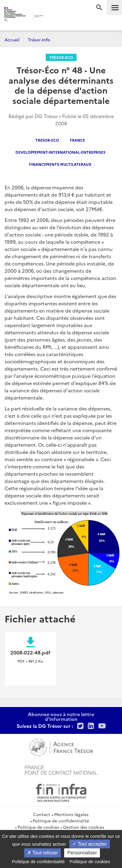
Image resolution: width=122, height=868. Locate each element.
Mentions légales (71, 814)
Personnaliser (82, 853)
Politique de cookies (38, 827)
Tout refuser (43, 853)
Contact (42, 814)
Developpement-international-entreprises (60, 152)
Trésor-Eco (61, 57)
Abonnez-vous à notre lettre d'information (61, 716)
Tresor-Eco (47, 140)
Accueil (12, 40)
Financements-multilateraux (60, 164)
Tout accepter (89, 844)
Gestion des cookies (84, 827)
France (77, 140)
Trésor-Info (39, 40)
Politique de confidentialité (61, 821)
